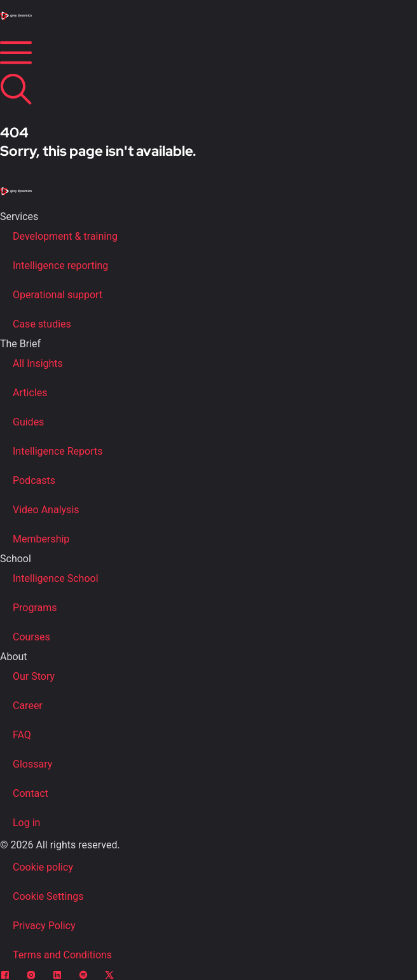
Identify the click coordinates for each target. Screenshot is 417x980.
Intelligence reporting (60, 266)
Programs (35, 608)
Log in (26, 823)
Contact (31, 793)
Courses (31, 637)
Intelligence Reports (58, 451)
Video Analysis (46, 510)
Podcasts (34, 480)
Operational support (58, 295)
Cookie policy (43, 867)
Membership (41, 539)
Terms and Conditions (62, 955)
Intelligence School (56, 578)
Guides (28, 422)
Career (28, 706)
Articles (30, 393)
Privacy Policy (44, 926)
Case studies (42, 324)
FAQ (22, 735)
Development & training (65, 236)
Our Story (34, 676)
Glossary (32, 764)
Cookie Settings (48, 896)
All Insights (38, 363)
